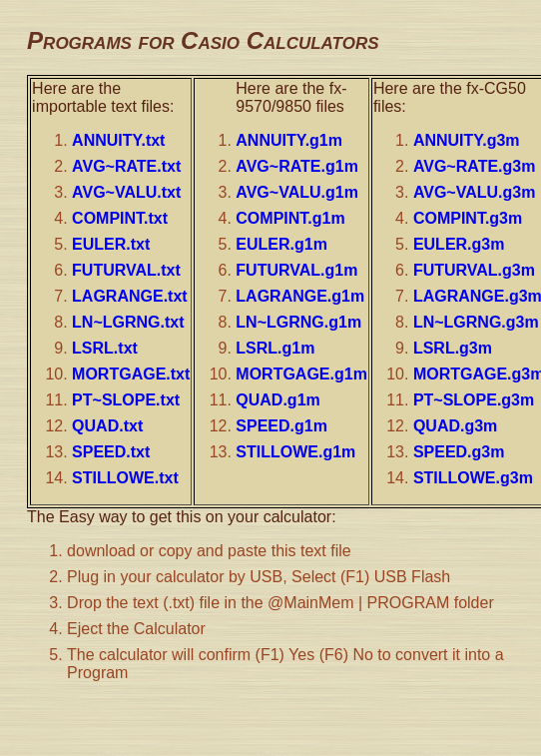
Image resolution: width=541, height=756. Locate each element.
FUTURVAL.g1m (296, 270)
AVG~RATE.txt (126, 166)
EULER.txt (111, 244)
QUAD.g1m (277, 400)
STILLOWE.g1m (295, 452)
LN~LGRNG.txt (128, 322)
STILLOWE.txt (125, 478)
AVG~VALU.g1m (297, 192)
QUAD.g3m (455, 426)
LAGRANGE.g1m (300, 296)
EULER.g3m (459, 244)
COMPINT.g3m (468, 218)
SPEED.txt (111, 452)
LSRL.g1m (275, 348)
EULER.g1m (281, 244)
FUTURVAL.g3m (474, 270)
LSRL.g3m (453, 348)
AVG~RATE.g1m (297, 166)
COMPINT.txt (120, 218)
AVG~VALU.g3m (475, 192)
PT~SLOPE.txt (126, 400)
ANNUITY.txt (118, 140)
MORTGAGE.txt (131, 374)
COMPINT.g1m (290, 218)
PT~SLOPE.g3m (474, 400)
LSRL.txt (105, 348)
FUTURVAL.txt (126, 270)
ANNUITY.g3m (467, 140)
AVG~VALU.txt (126, 192)
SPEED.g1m (281, 426)
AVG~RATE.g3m (475, 166)
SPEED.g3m (459, 452)
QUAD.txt (107, 426)
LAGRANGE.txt (130, 296)
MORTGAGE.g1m (301, 374)
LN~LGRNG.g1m (298, 322)
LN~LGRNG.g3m (476, 322)
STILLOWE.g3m (473, 478)
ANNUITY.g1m (289, 140)
